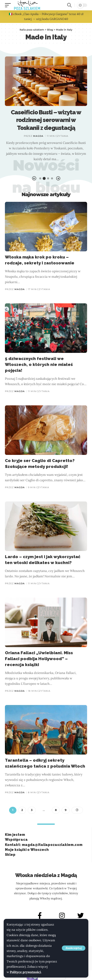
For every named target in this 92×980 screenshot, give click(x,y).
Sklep (10, 855)
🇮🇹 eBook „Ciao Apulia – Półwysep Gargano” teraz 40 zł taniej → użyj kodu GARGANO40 (46, 16)
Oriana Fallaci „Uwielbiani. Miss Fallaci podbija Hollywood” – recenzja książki (39, 659)
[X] (80, 915)
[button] (74, 948)
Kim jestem (15, 835)
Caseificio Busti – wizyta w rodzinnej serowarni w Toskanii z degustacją (46, 120)
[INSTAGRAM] (62, 915)
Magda (38, 136)
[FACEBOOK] (40, 915)
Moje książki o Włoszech (27, 850)
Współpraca (16, 840)
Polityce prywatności (25, 972)
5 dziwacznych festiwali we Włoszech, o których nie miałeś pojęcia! (39, 364)
